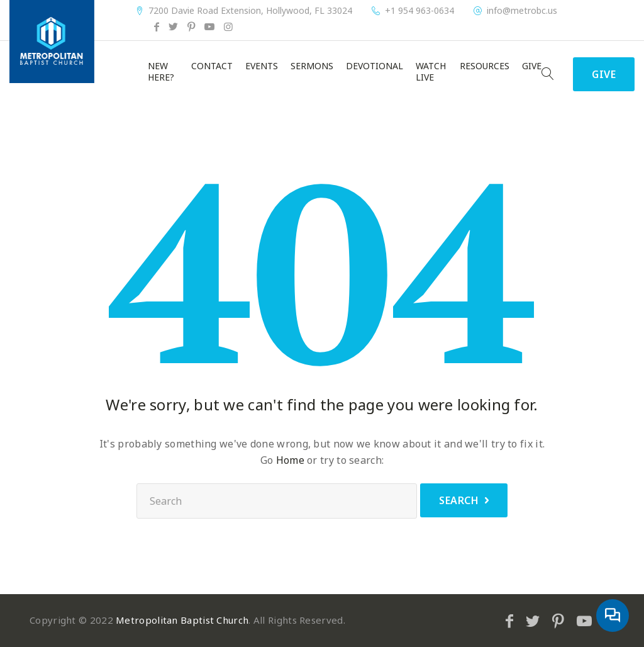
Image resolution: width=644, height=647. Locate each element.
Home (290, 460)
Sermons (312, 66)
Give (532, 66)
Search (459, 500)
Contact (212, 66)
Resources (485, 66)
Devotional (375, 66)
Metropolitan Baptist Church (182, 620)
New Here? (161, 72)
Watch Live (431, 72)
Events (262, 66)
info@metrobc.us (522, 11)
